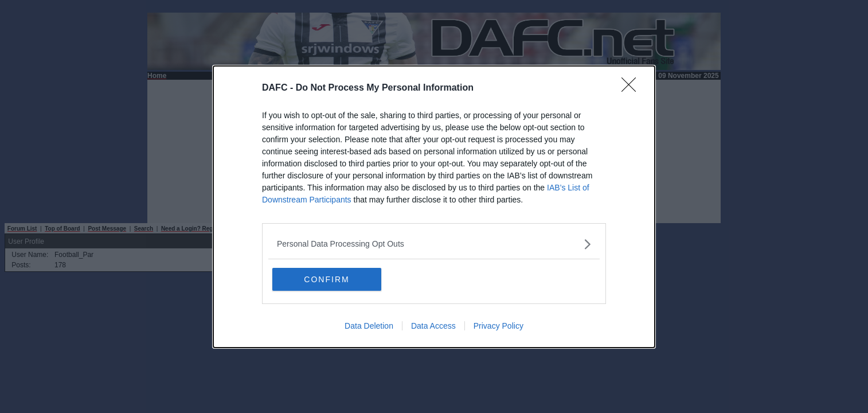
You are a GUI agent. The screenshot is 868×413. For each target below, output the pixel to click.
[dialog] (434, 207)
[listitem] (434, 244)
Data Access (433, 326)
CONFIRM (327, 279)
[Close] (632, 88)
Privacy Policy (498, 326)
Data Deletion (369, 326)
